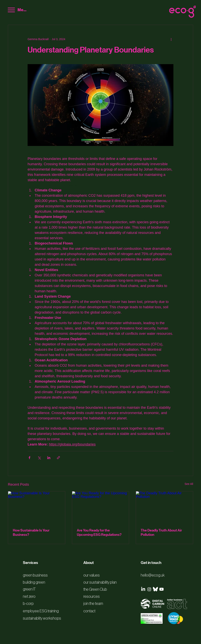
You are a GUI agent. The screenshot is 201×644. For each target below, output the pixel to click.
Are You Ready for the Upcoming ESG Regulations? (99, 532)
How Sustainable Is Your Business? (31, 532)
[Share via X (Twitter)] (39, 458)
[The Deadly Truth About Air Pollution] (164, 507)
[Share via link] (58, 458)
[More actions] (171, 39)
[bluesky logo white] (155, 589)
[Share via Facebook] (29, 458)
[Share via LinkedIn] (49, 458)
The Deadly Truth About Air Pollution (161, 532)
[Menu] (17, 10)
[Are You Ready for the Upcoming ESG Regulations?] (101, 507)
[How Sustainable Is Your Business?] (37, 507)
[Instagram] (149, 589)
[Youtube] (161, 589)
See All (189, 484)
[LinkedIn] (143, 589)
